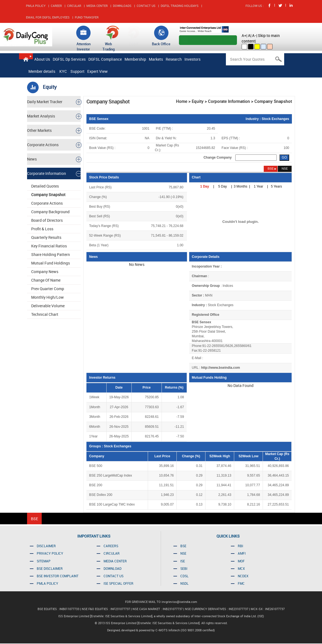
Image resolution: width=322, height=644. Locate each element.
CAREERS (111, 546)
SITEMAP (44, 561)
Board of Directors (47, 220)
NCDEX (243, 576)
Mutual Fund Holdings (51, 263)
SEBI (184, 568)
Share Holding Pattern (51, 254)
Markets (156, 59)
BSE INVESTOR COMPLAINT (58, 576)
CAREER (56, 6)
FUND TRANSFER (87, 17)
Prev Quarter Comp (48, 289)
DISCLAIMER (46, 546)
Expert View (97, 71)
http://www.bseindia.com (221, 368)
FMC (241, 583)
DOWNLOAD (113, 568)
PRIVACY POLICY (50, 553)
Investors (192, 59)
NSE (183, 553)
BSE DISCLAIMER (50, 568)
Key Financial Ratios (49, 246)
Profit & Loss (42, 229)
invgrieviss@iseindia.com (179, 602)
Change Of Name (46, 280)
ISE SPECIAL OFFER (118, 583)
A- (254, 35)
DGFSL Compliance (105, 59)
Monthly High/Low (47, 297)
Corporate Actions (47, 203)
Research (174, 59)
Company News (45, 272)
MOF (241, 561)
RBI (240, 546)
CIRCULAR (74, 6)
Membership (135, 59)
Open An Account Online (213, 39)
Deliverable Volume (48, 306)
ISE (183, 561)
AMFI (242, 553)
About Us (42, 59)
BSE (183, 546)
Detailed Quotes (45, 186)
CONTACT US (146, 6)
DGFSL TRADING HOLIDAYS (180, 6)
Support (77, 71)
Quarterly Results (46, 237)
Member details (42, 71)
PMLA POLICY (36, 6)
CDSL (184, 576)
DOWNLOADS (122, 6)
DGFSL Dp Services (69, 59)
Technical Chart (45, 314)
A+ (244, 35)
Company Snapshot (48, 195)
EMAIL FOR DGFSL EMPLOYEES (48, 17)
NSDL (184, 583)
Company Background (50, 212)
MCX (241, 568)
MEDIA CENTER (97, 6)
